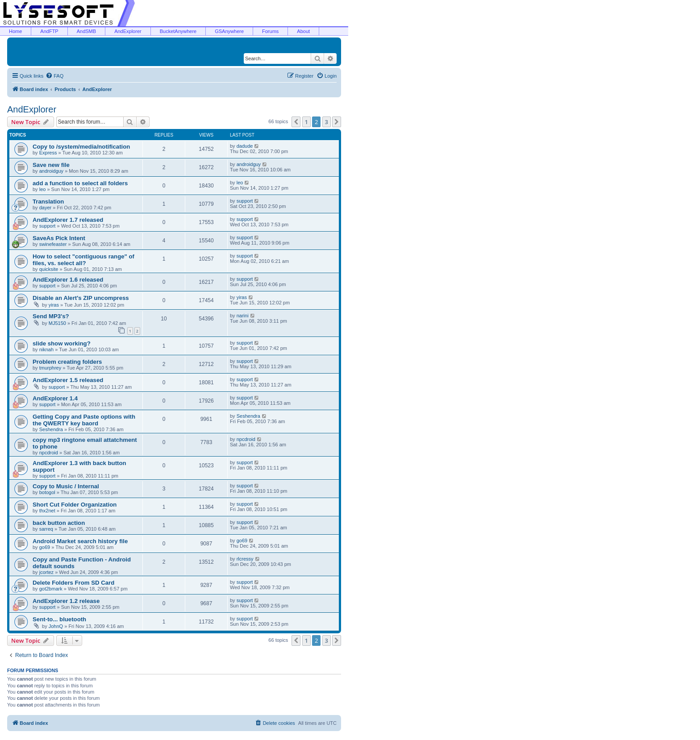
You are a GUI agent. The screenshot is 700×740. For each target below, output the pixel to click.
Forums (270, 31)
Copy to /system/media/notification (81, 147)
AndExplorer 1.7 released (68, 220)
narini (243, 316)
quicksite (49, 269)
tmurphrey (50, 368)
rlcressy (245, 559)
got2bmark (51, 589)
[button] (296, 122)
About (303, 31)
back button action (59, 523)
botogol (47, 492)
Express (48, 153)
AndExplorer (128, 31)
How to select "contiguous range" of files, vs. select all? (83, 260)
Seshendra (51, 429)
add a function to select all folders (80, 183)
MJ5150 (57, 323)
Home (15, 31)
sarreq (46, 529)
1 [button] (306, 122)
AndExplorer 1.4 (55, 398)
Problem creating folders (67, 362)
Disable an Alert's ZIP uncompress (81, 298)
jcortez (46, 572)
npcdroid (49, 453)
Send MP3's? (51, 316)
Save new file (51, 165)
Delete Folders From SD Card (73, 583)
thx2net (47, 511)
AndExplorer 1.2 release (66, 601)
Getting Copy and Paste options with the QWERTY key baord (84, 420)
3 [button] (327, 122)
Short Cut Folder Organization (75, 505)
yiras (54, 305)
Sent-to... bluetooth (59, 619)
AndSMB (86, 31)
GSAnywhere (229, 31)
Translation (48, 202)
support (245, 201)
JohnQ (56, 626)
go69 (45, 547)
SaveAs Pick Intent (59, 238)
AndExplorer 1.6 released (68, 280)
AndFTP (49, 31)
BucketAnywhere (178, 31)
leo (43, 189)
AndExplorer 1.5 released (68, 380)
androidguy (51, 171)
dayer (46, 208)
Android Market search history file (80, 541)
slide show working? (62, 343)
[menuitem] (54, 76)
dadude (245, 146)
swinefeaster (53, 244)
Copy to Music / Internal (66, 486)
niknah (46, 349)
